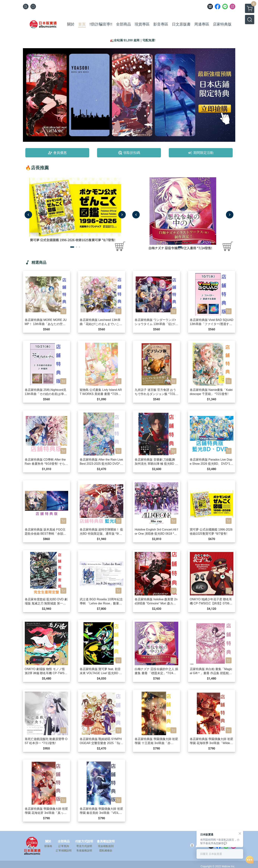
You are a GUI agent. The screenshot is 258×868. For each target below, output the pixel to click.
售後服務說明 (84, 851)
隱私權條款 (106, 851)
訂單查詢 (64, 846)
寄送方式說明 (84, 846)
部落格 (48, 846)
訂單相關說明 (64, 851)
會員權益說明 (106, 841)
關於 (48, 841)
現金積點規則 (106, 846)
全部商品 (64, 841)
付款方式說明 (84, 841)
